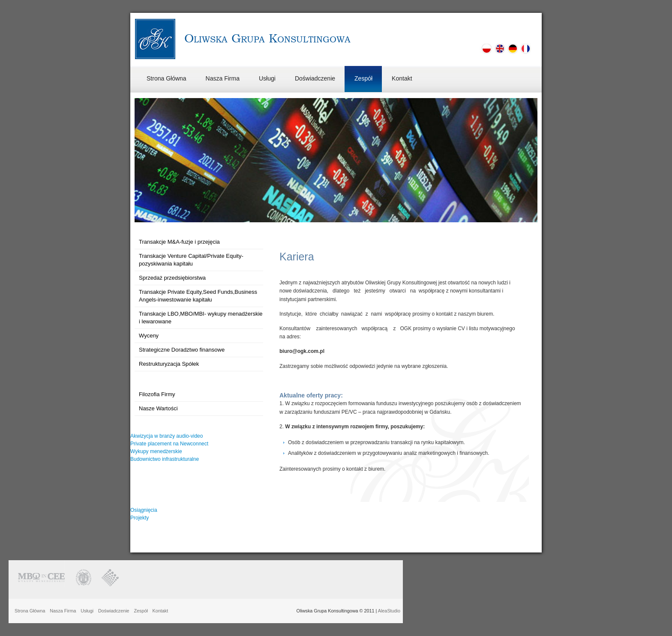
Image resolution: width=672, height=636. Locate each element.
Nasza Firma (223, 78)
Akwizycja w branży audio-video (166, 436)
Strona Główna (166, 78)
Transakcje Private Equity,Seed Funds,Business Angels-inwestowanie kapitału (198, 296)
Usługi (267, 78)
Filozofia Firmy (157, 394)
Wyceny (149, 336)
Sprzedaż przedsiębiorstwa (172, 278)
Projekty (139, 518)
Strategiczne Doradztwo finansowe (182, 350)
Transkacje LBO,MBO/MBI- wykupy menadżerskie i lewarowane (201, 318)
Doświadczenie (315, 78)
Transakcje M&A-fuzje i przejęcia (179, 242)
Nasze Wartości (158, 408)
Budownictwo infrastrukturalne (165, 459)
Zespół (363, 78)
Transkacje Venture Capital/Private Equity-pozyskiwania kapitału (191, 260)
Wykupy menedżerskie (156, 451)
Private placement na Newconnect (169, 444)
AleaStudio (389, 611)
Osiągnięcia (144, 510)
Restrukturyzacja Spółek (169, 364)
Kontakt (402, 78)
